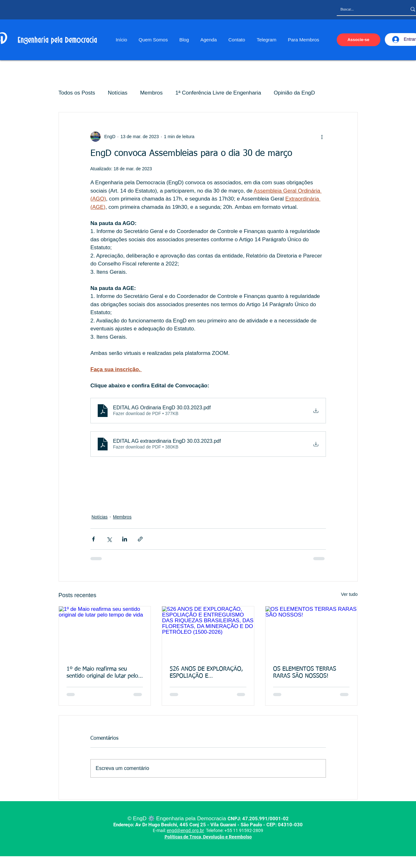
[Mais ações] (322, 137)
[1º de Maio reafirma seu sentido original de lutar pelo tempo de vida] (105, 632)
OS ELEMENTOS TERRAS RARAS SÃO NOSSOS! (305, 673)
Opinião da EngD (294, 93)
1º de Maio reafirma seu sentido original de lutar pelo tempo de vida (102, 673)
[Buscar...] (369, 9)
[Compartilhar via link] (140, 539)
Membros (151, 93)
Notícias (118, 93)
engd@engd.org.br (185, 830)
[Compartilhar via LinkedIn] (125, 539)
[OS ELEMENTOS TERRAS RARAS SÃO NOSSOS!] (311, 632)
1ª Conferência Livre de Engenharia (218, 93)
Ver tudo (349, 594)
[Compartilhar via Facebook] (93, 539)
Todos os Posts (77, 93)
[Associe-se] (359, 40)
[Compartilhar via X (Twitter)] (109, 539)
